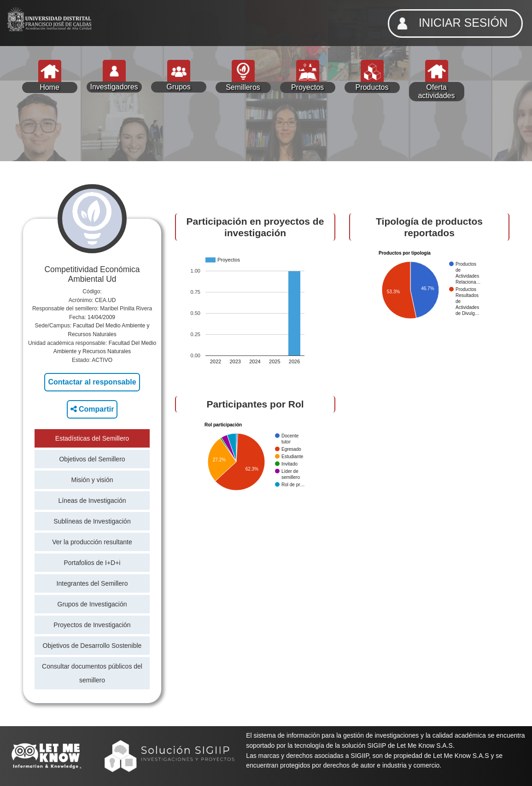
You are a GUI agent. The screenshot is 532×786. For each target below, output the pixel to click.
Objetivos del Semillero (92, 459)
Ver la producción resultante (92, 542)
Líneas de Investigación (92, 501)
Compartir (92, 409)
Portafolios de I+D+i (92, 563)
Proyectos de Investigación (92, 625)
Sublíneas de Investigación (92, 521)
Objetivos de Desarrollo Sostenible (92, 646)
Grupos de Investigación (92, 604)
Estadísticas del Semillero (92, 438)
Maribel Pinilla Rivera (126, 309)
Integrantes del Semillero (92, 583)
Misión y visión (92, 480)
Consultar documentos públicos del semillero (92, 673)
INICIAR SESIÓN (450, 23)
